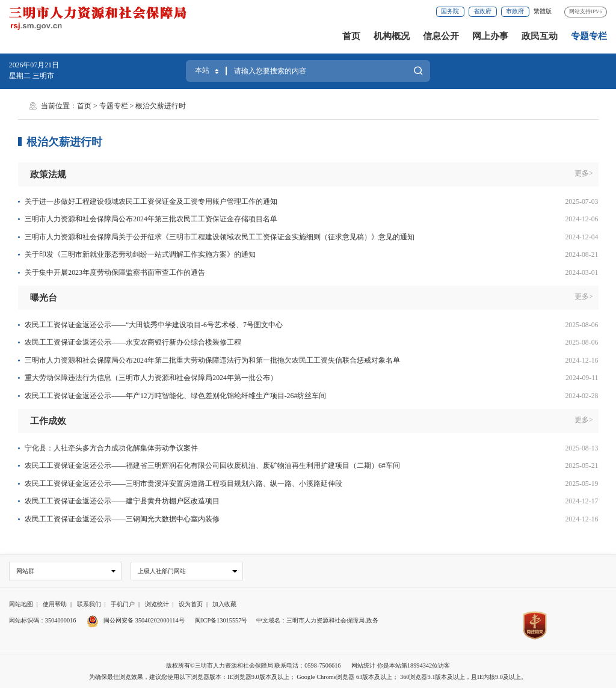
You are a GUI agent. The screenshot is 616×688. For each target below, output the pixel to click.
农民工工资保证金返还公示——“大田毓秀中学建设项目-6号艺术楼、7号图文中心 (154, 325)
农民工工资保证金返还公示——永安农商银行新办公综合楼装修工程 (133, 342)
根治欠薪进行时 (161, 106)
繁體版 (543, 11)
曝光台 (44, 298)
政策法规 (48, 174)
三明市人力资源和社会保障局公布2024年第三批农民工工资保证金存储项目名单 (151, 219)
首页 (351, 36)
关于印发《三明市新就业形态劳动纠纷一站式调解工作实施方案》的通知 (140, 254)
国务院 (450, 11)
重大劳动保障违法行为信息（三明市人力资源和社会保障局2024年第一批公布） (151, 378)
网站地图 (21, 605)
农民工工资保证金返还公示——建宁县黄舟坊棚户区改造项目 (122, 501)
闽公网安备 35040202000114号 (136, 620)
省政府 (482, 11)
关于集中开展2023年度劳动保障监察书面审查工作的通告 (115, 272)
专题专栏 (589, 36)
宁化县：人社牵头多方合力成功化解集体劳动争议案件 (111, 448)
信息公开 (441, 36)
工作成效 (48, 421)
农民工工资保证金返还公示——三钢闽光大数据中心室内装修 (122, 519)
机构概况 (392, 36)
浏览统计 (157, 605)
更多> (584, 173)
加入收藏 (224, 605)
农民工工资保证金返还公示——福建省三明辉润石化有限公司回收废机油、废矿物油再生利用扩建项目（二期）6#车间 (212, 465)
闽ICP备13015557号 (221, 620)
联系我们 (89, 605)
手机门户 (123, 605)
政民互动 (540, 36)
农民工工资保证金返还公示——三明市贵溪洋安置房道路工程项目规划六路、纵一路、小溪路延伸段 (183, 484)
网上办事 (490, 36)
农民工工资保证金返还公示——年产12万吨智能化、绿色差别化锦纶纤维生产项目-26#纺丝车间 (175, 396)
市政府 (515, 11)
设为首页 (191, 605)
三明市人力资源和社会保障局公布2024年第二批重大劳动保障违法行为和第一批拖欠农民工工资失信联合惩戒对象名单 (212, 360)
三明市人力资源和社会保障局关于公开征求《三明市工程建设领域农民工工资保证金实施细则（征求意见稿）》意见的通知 (220, 237)
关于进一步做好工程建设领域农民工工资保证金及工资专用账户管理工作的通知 (151, 201)
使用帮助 (55, 605)
